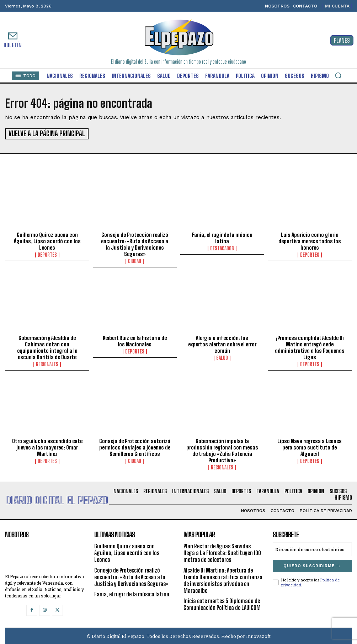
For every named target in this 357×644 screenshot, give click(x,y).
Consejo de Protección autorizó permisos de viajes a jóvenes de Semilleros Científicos (135, 446)
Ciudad (135, 260)
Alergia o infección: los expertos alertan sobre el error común (222, 343)
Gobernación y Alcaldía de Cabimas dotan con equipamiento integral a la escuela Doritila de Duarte (47, 346)
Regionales (47, 363)
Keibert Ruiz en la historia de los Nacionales (135, 340)
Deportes (47, 254)
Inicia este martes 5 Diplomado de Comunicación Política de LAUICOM (222, 603)
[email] (312, 548)
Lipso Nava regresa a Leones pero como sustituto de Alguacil (310, 446)
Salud (222, 357)
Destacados (222, 248)
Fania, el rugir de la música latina (222, 237)
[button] (338, 75)
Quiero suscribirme (312, 565)
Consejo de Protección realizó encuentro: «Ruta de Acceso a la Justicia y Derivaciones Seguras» (135, 243)
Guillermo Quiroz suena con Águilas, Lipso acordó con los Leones (47, 240)
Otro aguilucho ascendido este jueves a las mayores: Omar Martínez (47, 446)
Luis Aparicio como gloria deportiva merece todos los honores (310, 240)
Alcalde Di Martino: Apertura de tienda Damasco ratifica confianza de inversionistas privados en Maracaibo (223, 579)
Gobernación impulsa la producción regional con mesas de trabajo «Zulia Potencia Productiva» (222, 449)
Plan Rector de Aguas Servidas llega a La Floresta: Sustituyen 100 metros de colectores (222, 552)
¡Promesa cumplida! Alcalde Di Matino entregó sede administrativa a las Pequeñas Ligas (310, 346)
